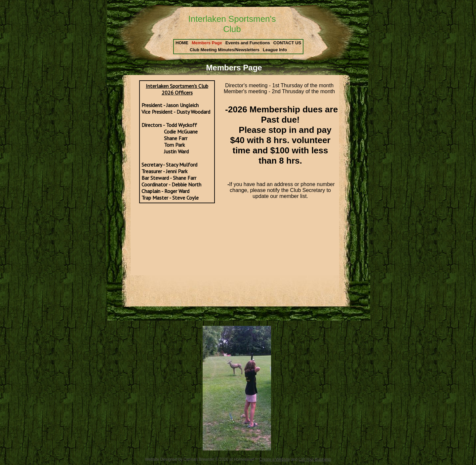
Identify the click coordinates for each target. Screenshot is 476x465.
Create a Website (275, 459)
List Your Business (315, 459)
